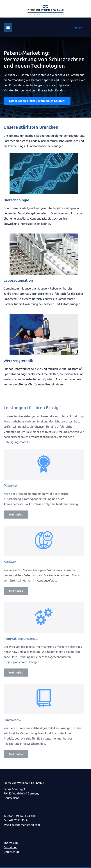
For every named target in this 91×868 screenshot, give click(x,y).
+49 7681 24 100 (25, 816)
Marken (10, 562)
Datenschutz (12, 852)
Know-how (12, 720)
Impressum (11, 843)
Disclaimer (10, 847)
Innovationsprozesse (21, 639)
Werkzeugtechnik (18, 361)
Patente (10, 486)
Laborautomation (18, 280)
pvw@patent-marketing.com (22, 825)
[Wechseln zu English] (80, 28)
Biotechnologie (16, 200)
